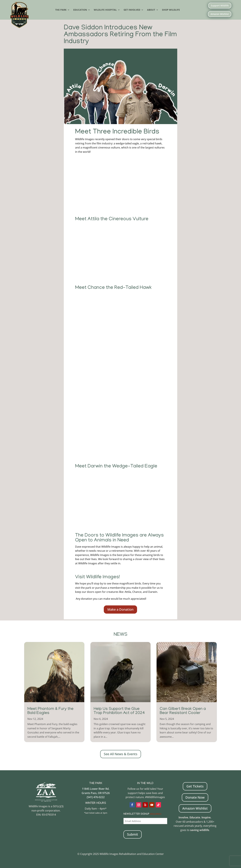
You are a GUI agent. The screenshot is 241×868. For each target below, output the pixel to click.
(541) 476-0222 (96, 797)
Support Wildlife (220, 5)
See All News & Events (121, 754)
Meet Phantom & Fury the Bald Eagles (50, 711)
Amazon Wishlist (220, 14)
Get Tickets (195, 786)
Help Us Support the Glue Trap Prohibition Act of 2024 (119, 711)
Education (80, 10)
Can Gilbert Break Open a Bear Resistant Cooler (183, 711)
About (151, 10)
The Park (61, 10)
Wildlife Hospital (105, 10)
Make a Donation (120, 609)
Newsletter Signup (142, 814)
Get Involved (132, 10)
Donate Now (195, 797)
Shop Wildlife (171, 10)
